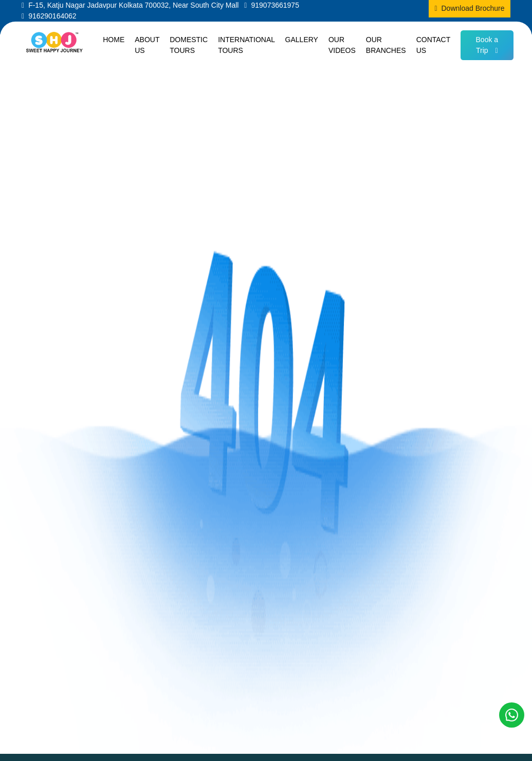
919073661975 (275, 5)
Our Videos (342, 45)
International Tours (246, 45)
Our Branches (386, 45)
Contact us (433, 45)
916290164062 (52, 16)
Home (114, 40)
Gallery (302, 40)
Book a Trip (487, 45)
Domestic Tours (189, 45)
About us (147, 45)
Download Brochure (473, 8)
